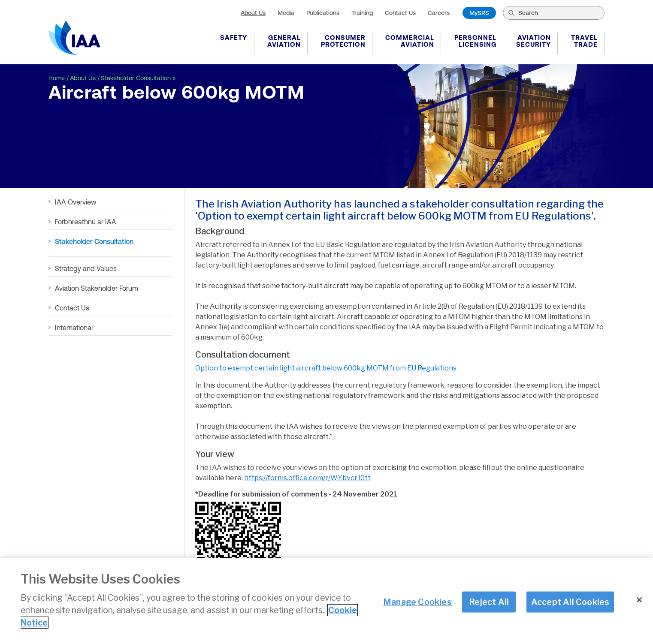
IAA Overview (76, 202)
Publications (323, 13)
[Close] (639, 601)
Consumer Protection (343, 41)
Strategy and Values (86, 268)
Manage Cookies (417, 603)
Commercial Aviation (410, 41)
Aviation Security (534, 41)
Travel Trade (584, 41)
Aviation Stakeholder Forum (97, 288)
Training (362, 13)
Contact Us (400, 13)
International (74, 328)
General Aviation (284, 41)
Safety (234, 38)
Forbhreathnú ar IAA (86, 222)
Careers (439, 13)
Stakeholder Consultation (136, 78)
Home (57, 78)
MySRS (479, 13)
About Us (253, 13)
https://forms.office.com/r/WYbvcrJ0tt (307, 478)
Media (286, 13)
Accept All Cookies (570, 603)
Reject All (489, 603)
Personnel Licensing (475, 41)
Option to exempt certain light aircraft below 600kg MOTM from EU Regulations (326, 368)
